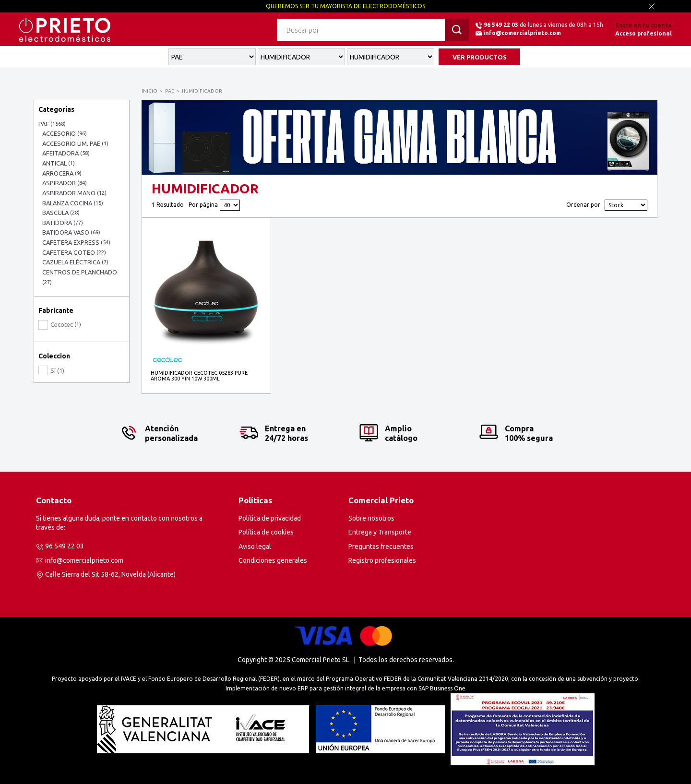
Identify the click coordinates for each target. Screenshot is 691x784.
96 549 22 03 (501, 25)
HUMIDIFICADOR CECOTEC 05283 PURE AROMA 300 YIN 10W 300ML (199, 376)
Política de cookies (266, 532)
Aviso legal (255, 546)
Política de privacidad (270, 518)
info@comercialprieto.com (522, 33)
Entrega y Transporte (380, 532)
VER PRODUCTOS (480, 57)
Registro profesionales (382, 560)
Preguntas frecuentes (381, 546)
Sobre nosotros (371, 518)
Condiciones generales (273, 560)
